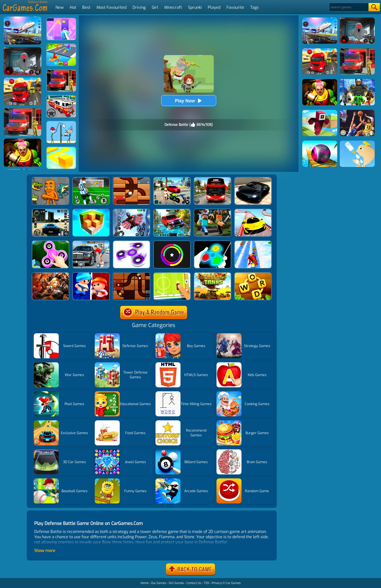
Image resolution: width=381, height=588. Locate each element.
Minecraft (173, 7)
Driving (139, 7)
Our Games (159, 583)
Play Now (188, 101)
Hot (73, 7)
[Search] (349, 7)
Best (86, 7)
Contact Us (194, 583)
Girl (155, 7)
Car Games (233, 583)
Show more (45, 551)
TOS (206, 583)
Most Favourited (111, 7)
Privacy (217, 583)
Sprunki (195, 7)
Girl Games (176, 583)
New (60, 7)
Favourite (235, 7)
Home (144, 583)
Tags (254, 7)
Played (214, 7)
